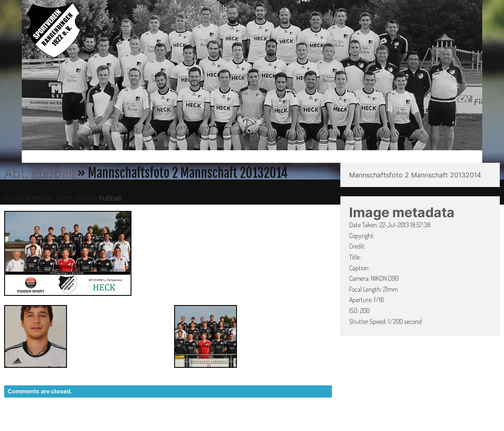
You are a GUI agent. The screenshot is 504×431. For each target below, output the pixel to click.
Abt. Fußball (39, 173)
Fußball (111, 198)
